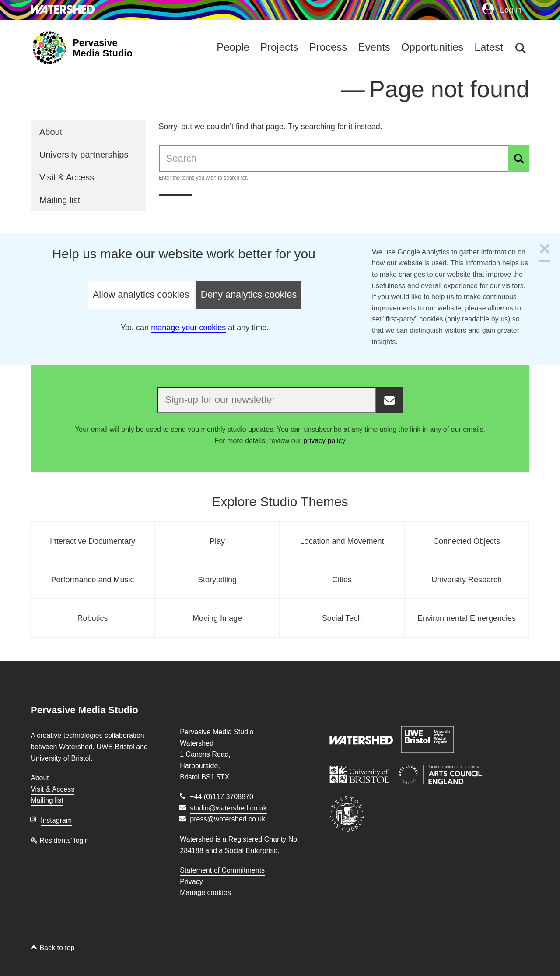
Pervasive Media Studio (103, 48)
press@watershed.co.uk (227, 819)
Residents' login (64, 840)
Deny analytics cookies (249, 294)
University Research (467, 580)
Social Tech (342, 618)
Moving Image (217, 618)
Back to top (53, 948)
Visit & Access (67, 177)
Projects (279, 47)
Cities (342, 580)
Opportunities (432, 47)
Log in (502, 10)
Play (217, 541)
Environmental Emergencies (467, 618)
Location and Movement (342, 541)
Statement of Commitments (222, 870)
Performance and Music (92, 580)
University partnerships (84, 155)
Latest (489, 47)
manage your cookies (188, 328)
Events (374, 47)
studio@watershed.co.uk (228, 808)
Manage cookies (205, 893)
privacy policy (324, 441)
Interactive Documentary (93, 541)
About (51, 132)
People (233, 47)
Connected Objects (467, 541)
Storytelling (217, 580)
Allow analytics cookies (141, 294)
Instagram (56, 820)
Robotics (92, 618)
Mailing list (60, 200)
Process (328, 47)
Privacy (191, 882)
